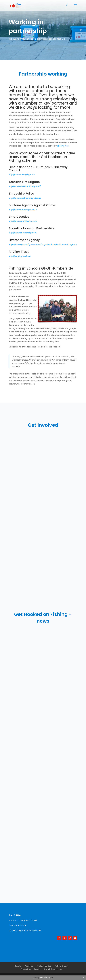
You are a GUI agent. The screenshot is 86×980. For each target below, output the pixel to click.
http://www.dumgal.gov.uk (22, 175)
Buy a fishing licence (53, 969)
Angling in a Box (44, 966)
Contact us (26, 969)
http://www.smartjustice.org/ (23, 221)
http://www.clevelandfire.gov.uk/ (25, 186)
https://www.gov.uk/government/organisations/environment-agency (43, 244)
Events (37, 969)
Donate (18, 966)
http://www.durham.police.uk (23, 210)
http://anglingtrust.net (20, 256)
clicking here (63, 146)
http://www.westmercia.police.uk (25, 198)
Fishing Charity (62, 966)
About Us (29, 966)
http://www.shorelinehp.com (23, 233)
